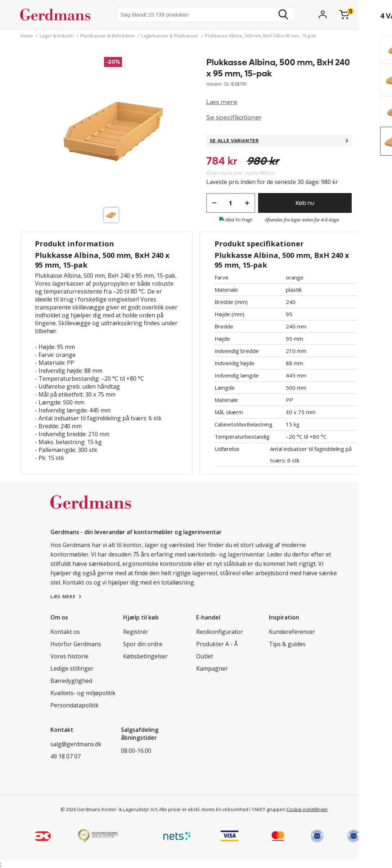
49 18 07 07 (66, 756)
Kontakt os (65, 632)
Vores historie (69, 656)
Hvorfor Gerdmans (76, 644)
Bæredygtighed (71, 681)
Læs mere (222, 102)
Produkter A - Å (217, 644)
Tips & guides (287, 644)
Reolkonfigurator (220, 632)
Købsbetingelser (145, 656)
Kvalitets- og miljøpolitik (83, 693)
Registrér (136, 632)
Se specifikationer (234, 118)
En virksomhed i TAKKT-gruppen (251, 809)
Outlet (205, 656)
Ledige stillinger (72, 668)
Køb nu (305, 203)
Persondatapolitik (75, 705)
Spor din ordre (143, 644)
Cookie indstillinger (307, 809)
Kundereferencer (292, 632)
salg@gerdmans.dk (76, 744)
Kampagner (212, 668)
